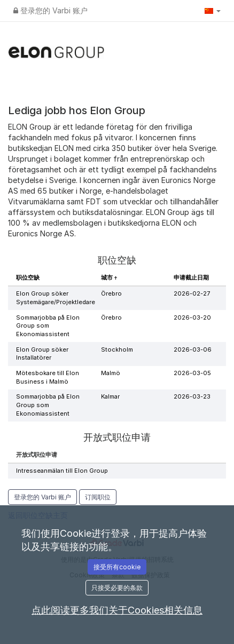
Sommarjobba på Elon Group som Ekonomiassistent (48, 326)
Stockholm (117, 349)
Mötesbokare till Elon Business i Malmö (48, 377)
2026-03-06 (193, 349)
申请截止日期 (191, 277)
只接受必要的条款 (117, 588)
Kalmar (110, 396)
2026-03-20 (192, 317)
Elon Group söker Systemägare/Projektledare (56, 298)
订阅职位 (98, 497)
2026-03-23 (192, 396)
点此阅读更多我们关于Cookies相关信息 (117, 610)
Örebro (111, 293)
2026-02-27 (192, 293)
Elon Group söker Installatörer (42, 354)
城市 (108, 277)
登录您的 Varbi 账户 (50, 10)
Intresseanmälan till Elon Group (62, 471)
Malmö (111, 373)
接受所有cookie (117, 567)
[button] (213, 11)
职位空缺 (28, 277)
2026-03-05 (192, 373)
